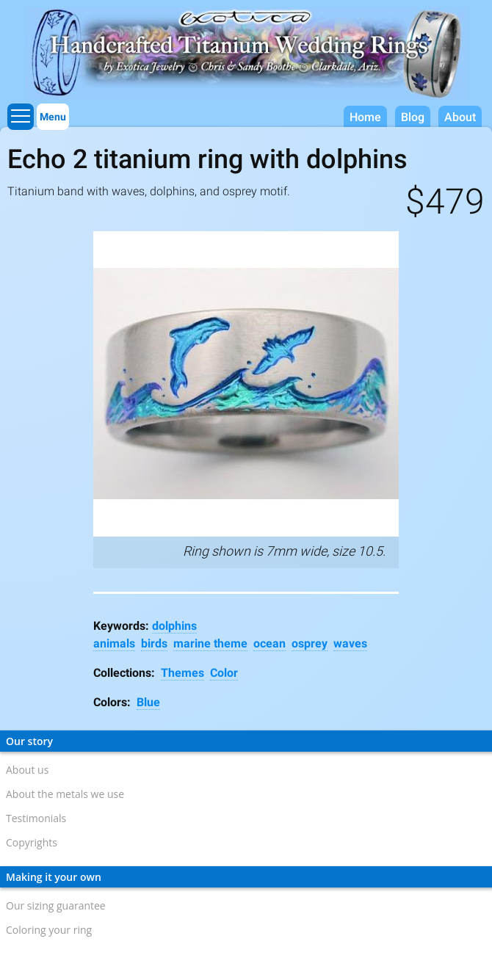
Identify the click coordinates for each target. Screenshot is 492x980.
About (460, 117)
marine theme (210, 643)
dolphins (174, 626)
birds (154, 643)
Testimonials (36, 818)
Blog (413, 117)
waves (350, 643)
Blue (148, 702)
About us (27, 770)
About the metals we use (65, 794)
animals (114, 643)
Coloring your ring (49, 930)
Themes (182, 673)
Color (224, 673)
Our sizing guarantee (56, 905)
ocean (269, 643)
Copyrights (32, 842)
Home (365, 117)
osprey (310, 643)
